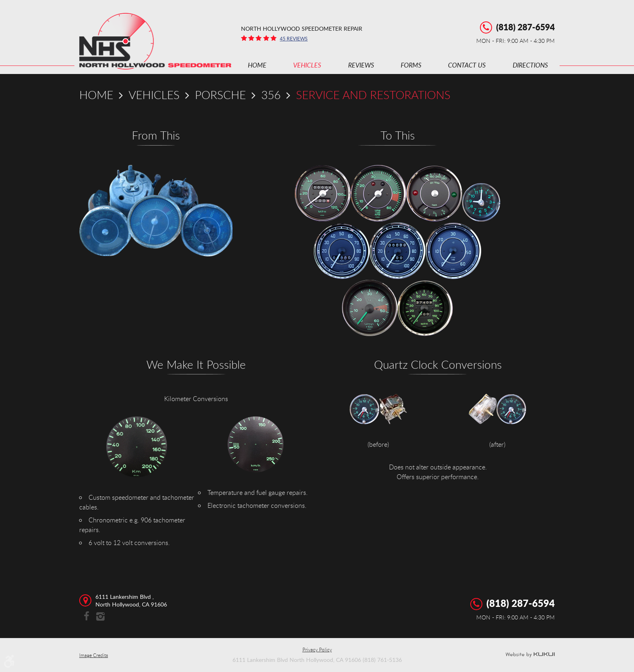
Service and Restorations (373, 95)
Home (257, 65)
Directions (530, 65)
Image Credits (94, 655)
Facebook (86, 617)
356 (271, 95)
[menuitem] (257, 65)
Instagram (100, 617)
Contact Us (467, 65)
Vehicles (307, 65)
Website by (530, 655)
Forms (411, 65)
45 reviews (294, 38)
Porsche (220, 95)
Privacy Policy (317, 649)
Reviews (361, 65)
